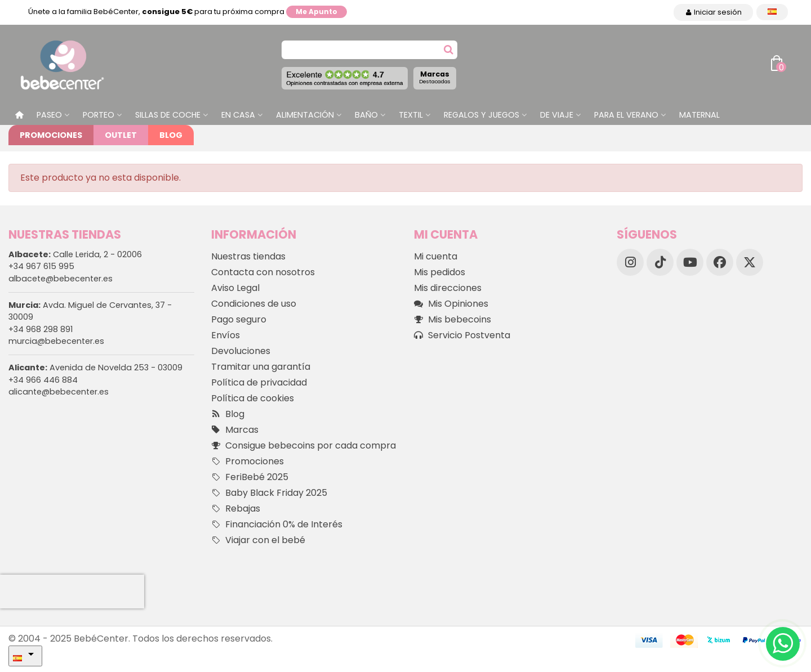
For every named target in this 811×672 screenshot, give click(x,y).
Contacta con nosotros (263, 272)
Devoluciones (241, 351)
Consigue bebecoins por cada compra (304, 446)
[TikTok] (660, 262)
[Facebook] (720, 262)
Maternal (699, 115)
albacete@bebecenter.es (61, 279)
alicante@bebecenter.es (59, 392)
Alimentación (305, 115)
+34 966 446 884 (43, 380)
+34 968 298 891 (41, 329)
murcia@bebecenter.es (56, 341)
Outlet (121, 135)
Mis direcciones (448, 288)
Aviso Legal (235, 288)
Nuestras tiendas (248, 256)
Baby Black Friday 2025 (269, 493)
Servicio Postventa (462, 335)
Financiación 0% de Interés (277, 525)
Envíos (226, 335)
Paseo (49, 115)
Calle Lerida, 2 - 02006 (75, 254)
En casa (238, 115)
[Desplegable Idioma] (772, 12)
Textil (411, 115)
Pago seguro (239, 319)
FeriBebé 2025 (250, 477)
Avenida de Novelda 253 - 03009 (95, 368)
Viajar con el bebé (258, 540)
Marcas (435, 77)
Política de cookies (253, 398)
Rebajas (236, 509)
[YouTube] (690, 262)
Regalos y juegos (482, 115)
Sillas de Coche (168, 115)
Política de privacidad (259, 382)
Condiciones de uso (254, 304)
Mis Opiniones (451, 304)
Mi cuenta (436, 256)
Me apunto (317, 12)
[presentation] (72, 592)
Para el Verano (626, 115)
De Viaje (557, 115)
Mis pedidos (440, 272)
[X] (750, 262)
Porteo (99, 115)
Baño (366, 115)
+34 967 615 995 (41, 266)
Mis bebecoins (453, 320)
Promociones (51, 135)
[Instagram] (630, 262)
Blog (171, 135)
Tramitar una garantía (261, 367)
